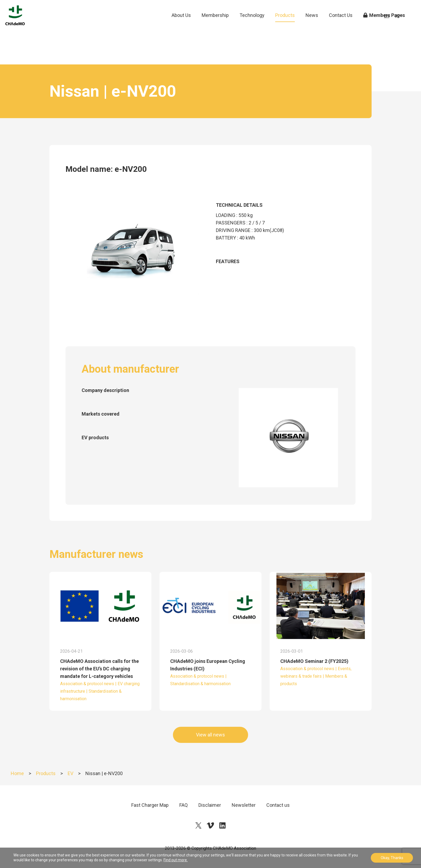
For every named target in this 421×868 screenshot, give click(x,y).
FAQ (184, 805)
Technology (252, 24)
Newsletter (244, 805)
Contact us (278, 805)
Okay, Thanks (392, 858)
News (312, 24)
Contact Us (341, 24)
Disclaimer (210, 805)
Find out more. (176, 860)
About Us (181, 24)
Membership (215, 24)
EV (70, 773)
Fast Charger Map (150, 805)
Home (17, 773)
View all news (210, 735)
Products (285, 24)
